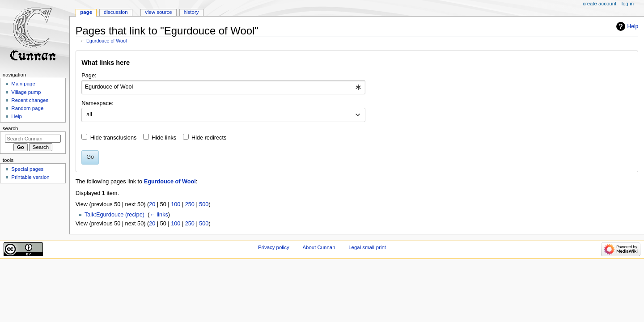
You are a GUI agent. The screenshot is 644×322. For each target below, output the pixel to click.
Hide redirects (209, 138)
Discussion (116, 12)
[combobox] (223, 87)
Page (86, 12)
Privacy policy (274, 247)
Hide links (164, 138)
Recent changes (30, 100)
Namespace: (97, 103)
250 (190, 204)
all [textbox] (89, 114)
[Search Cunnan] (33, 139)
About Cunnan (319, 247)
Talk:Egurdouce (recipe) (114, 215)
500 (204, 204)
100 (176, 204)
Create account (600, 4)
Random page (27, 108)
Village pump (26, 92)
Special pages (27, 169)
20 (152, 204)
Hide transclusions (114, 138)
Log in (628, 4)
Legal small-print (367, 247)
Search (11, 128)
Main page (23, 84)
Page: (89, 76)
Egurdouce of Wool (106, 41)
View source (158, 12)
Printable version (30, 177)
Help (633, 26)
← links (159, 215)
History (191, 12)
